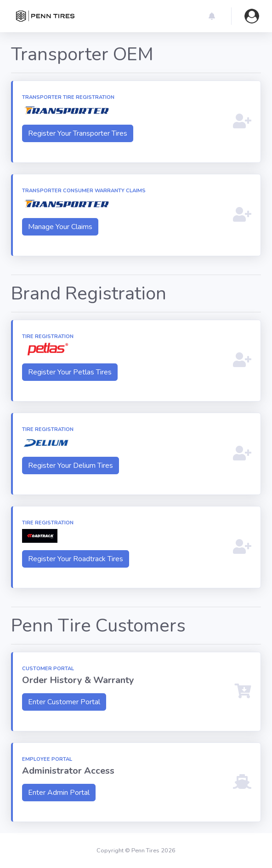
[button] (212, 16)
